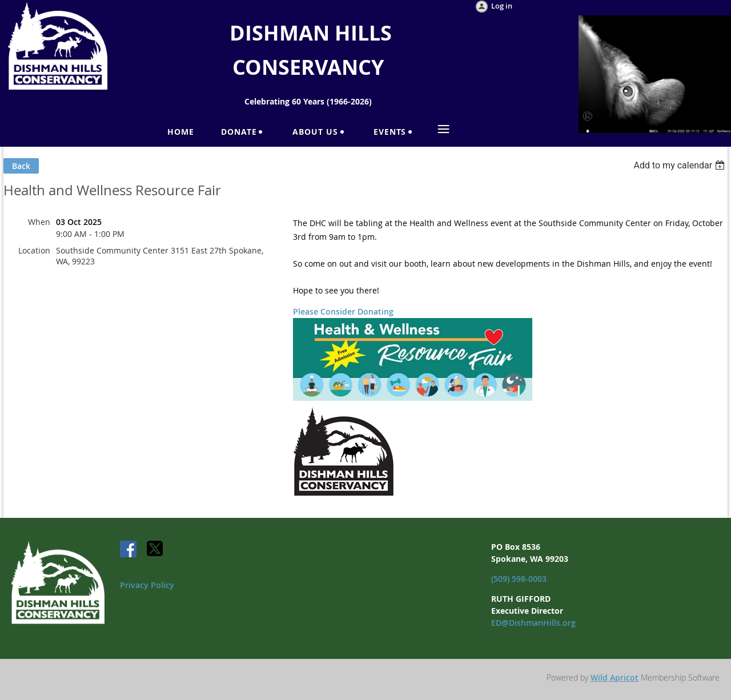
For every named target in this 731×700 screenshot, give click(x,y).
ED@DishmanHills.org (533, 623)
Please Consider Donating (343, 311)
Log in (502, 6)
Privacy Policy (147, 585)
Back (21, 166)
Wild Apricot (614, 677)
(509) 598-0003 (519, 579)
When (39, 222)
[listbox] (680, 165)
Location (34, 250)
